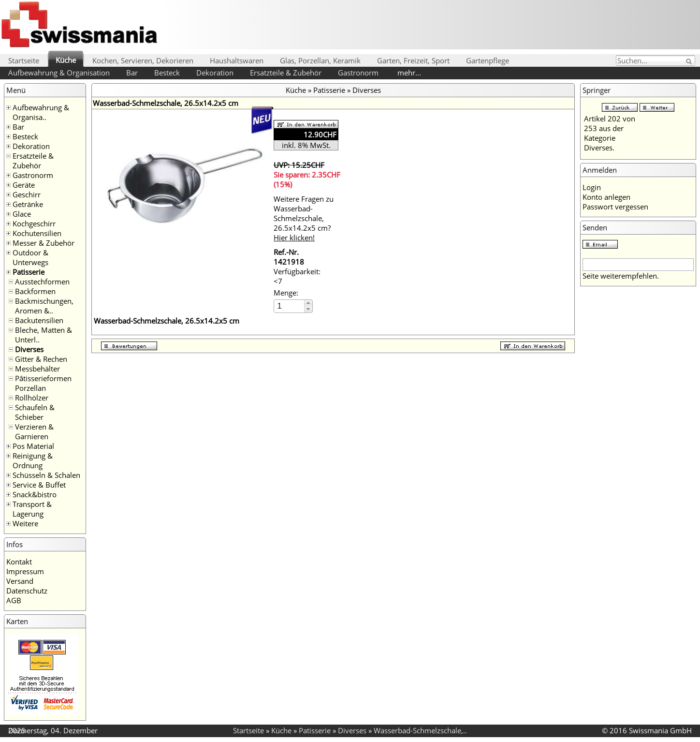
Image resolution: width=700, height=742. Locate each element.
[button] (308, 303)
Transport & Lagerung (32, 509)
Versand (20, 581)
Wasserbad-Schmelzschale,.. (420, 730)
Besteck (167, 73)
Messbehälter (37, 369)
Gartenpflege (488, 60)
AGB (14, 600)
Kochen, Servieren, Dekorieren (143, 60)
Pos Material (33, 446)
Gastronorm (358, 73)
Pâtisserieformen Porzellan (43, 383)
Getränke (28, 204)
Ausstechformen (42, 282)
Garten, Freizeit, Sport (413, 60)
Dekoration (215, 73)
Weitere (25, 523)
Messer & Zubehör (44, 243)
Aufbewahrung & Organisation (59, 73)
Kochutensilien (37, 233)
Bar (132, 73)
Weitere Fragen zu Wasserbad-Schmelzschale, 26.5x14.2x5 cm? (304, 218)
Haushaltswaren (237, 60)
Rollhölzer (32, 398)
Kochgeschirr (34, 223)
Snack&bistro (35, 494)
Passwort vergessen (615, 207)
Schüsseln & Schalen (46, 475)
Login (592, 187)
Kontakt (19, 562)
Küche (66, 60)
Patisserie (29, 272)
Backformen (35, 291)
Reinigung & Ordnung (33, 460)
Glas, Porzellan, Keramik (320, 60)
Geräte (24, 185)
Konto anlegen (606, 197)
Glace (22, 214)
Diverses (29, 349)
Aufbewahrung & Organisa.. (41, 112)
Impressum (25, 571)
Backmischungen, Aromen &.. (44, 306)
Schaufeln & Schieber (35, 412)
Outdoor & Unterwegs (30, 257)
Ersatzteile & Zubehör (286, 73)
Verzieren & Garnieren (34, 431)
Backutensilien (39, 320)
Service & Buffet (39, 485)
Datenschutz (27, 591)
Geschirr (27, 194)
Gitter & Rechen (41, 359)
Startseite (24, 60)
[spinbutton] (290, 306)
